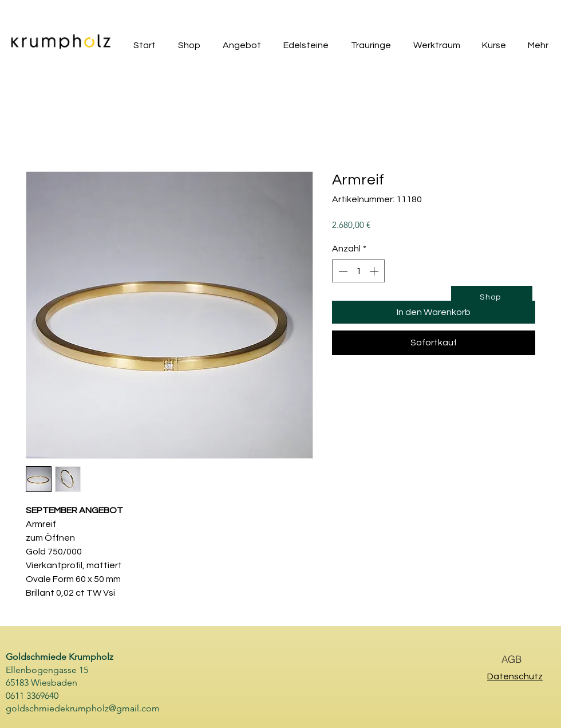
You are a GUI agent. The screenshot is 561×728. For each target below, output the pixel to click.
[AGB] (511, 659)
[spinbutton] (358, 271)
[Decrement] (342, 271)
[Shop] (492, 297)
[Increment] (375, 271)
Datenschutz (515, 676)
